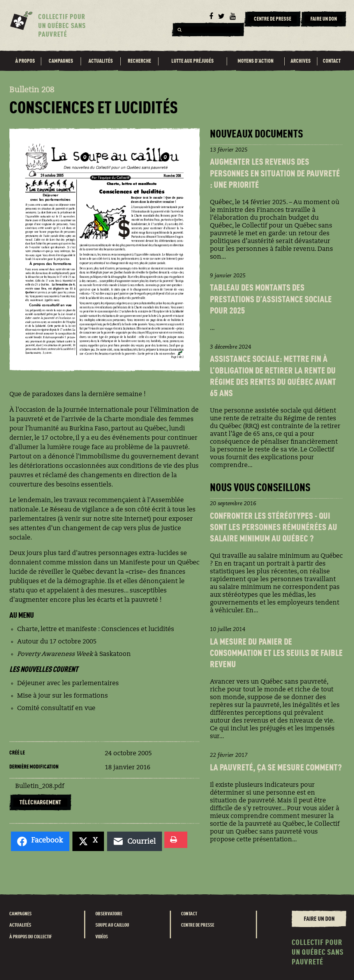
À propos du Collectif (31, 937)
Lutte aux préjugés (193, 61)
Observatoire (109, 914)
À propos (25, 61)
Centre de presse (198, 925)
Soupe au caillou (112, 925)
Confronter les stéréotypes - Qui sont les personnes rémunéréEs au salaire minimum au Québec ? (274, 528)
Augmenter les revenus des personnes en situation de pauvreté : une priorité (275, 174)
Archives (301, 61)
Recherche (139, 61)
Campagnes (61, 61)
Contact (332, 61)
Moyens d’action (255, 61)
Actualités (101, 61)
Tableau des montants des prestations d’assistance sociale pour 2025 (271, 300)
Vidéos (102, 937)
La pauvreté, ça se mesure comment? (276, 768)
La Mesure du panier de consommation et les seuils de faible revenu (276, 654)
